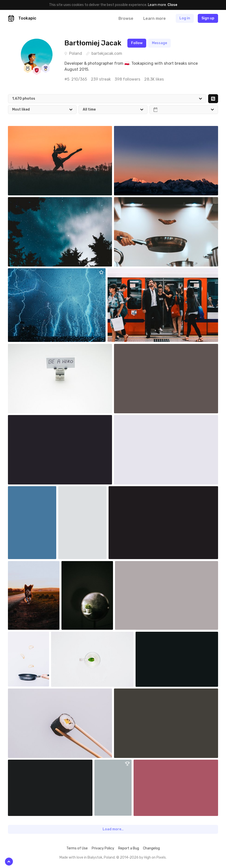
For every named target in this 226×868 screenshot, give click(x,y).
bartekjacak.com (107, 53)
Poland (76, 53)
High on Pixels (155, 857)
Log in (185, 18)
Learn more (157, 5)
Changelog (151, 848)
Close (172, 5)
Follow (137, 43)
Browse (126, 18)
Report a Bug (129, 848)
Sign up (208, 18)
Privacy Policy (103, 848)
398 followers (127, 79)
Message (159, 43)
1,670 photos (24, 99)
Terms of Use (77, 848)
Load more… (113, 829)
